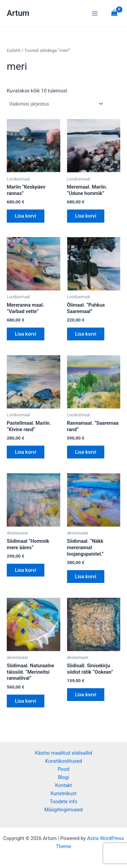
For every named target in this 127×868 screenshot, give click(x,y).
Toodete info (64, 802)
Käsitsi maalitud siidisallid (63, 753)
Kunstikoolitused (63, 761)
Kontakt (63, 785)
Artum (18, 13)
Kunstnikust (63, 793)
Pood (64, 769)
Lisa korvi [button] (26, 216)
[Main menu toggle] (95, 13)
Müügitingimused (63, 810)
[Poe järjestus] (56, 104)
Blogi (63, 777)
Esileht (14, 50)
